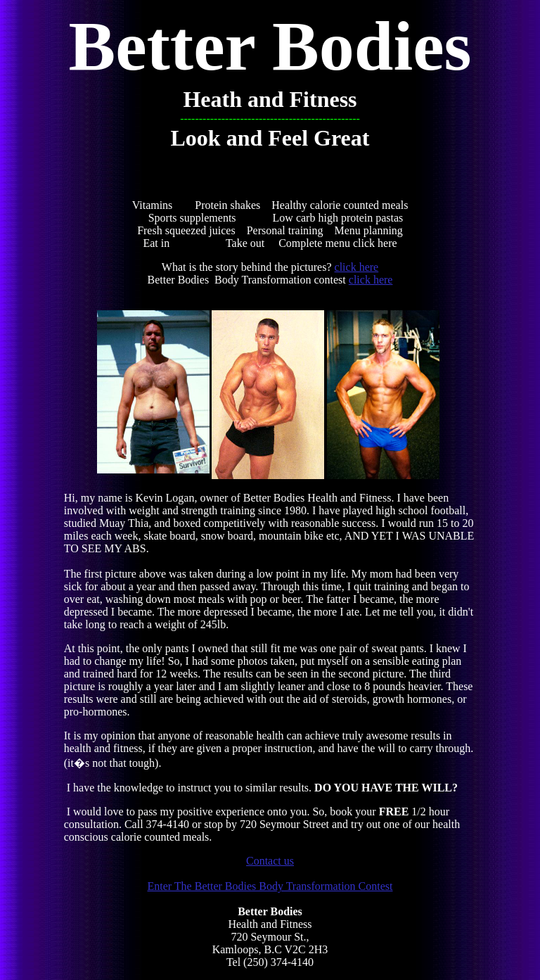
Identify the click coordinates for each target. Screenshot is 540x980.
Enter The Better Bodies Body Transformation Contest (270, 886)
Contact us (270, 861)
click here (357, 267)
